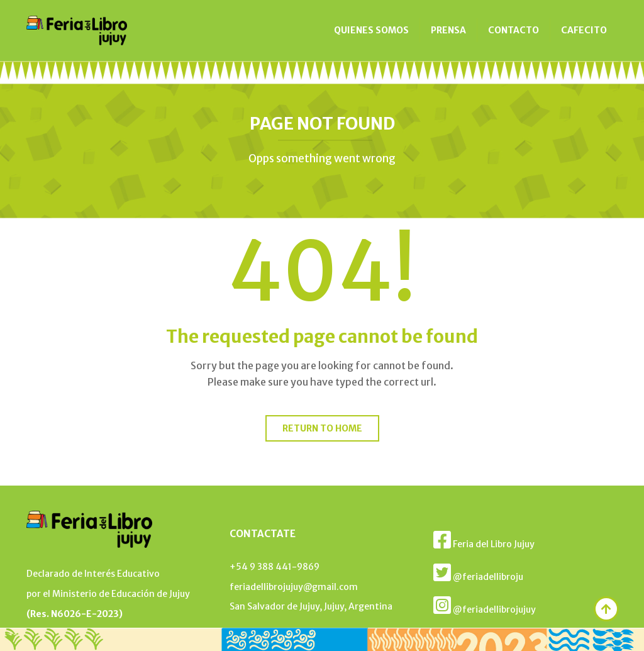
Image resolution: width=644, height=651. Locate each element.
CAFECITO (584, 30)
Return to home (322, 428)
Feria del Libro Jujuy (484, 540)
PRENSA (448, 30)
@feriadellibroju (478, 572)
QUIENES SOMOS (371, 30)
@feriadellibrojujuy (485, 605)
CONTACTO (514, 30)
